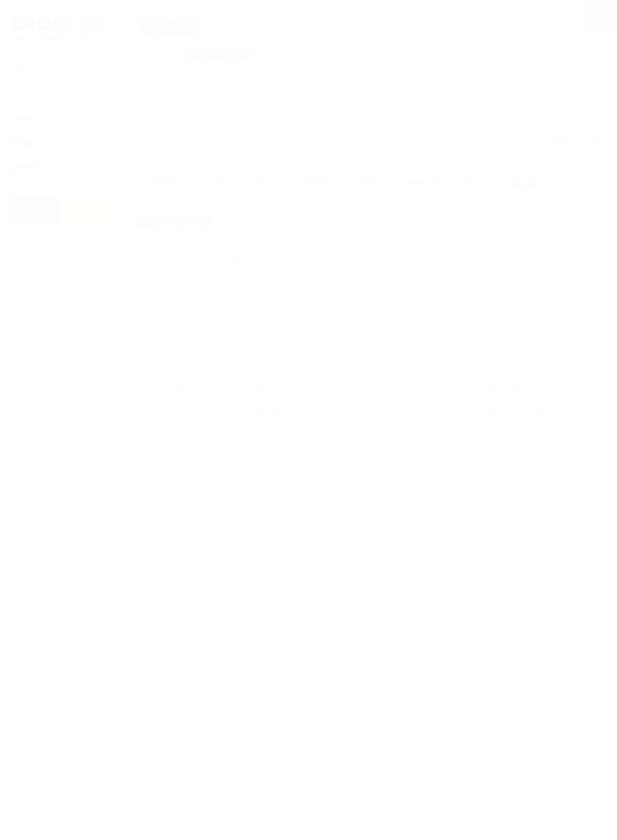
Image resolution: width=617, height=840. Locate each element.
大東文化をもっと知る (531, 695)
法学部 (163, 567)
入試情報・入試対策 (291, 652)
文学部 (278, 545)
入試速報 (283, 722)
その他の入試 (290, 709)
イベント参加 (29, 96)
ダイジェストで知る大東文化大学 (433, 754)
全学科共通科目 (175, 545)
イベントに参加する (409, 652)
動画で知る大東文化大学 (424, 771)
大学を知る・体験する (413, 718)
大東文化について (36, 72)
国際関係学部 (288, 567)
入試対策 (283, 811)
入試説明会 (404, 684)
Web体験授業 (555, 142)
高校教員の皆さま (36, 168)
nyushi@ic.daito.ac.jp (190, 754)
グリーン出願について (303, 785)
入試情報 (22, 120)
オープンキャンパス (417, 671)
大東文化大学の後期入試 (306, 735)
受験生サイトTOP (455, 142)
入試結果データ (293, 760)
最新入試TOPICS (295, 671)
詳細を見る (189, 355)
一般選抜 (283, 697)
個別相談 (22, 144)
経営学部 (398, 567)
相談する (508, 652)
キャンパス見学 (411, 697)
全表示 (151, 257)
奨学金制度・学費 (296, 798)
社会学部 (166, 589)
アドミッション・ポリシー (309, 747)
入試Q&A (284, 772)
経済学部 (398, 545)
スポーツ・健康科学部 (535, 567)
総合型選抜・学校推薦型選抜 (312, 684)
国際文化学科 (250, 257)
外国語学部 (519, 545)
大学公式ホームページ (188, 652)
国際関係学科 (196, 257)
